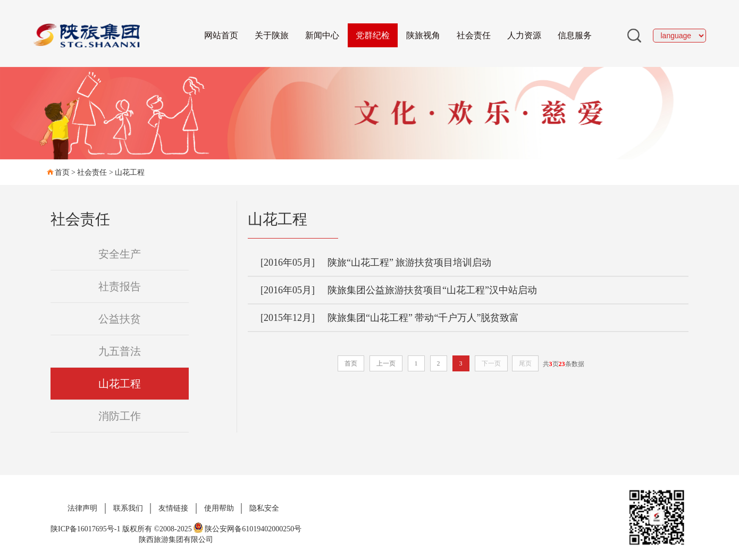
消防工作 (120, 416)
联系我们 (128, 508)
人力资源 (524, 35)
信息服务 (575, 35)
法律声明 (82, 508)
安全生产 (120, 254)
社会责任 (474, 35)
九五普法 (120, 351)
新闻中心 (322, 35)
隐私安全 (264, 508)
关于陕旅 (272, 35)
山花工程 (130, 172)
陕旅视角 (423, 35)
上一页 (386, 363)
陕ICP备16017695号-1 (85, 529)
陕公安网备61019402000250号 (247, 529)
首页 (62, 172)
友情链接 (173, 508)
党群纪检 (373, 35)
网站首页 (221, 35)
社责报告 (120, 286)
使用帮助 (219, 508)
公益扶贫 (120, 319)
